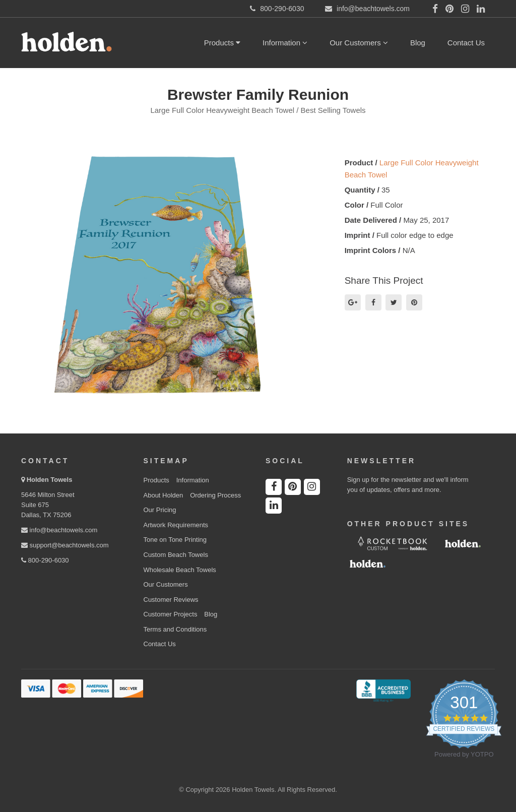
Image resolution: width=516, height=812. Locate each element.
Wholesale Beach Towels (180, 570)
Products (222, 43)
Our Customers (359, 43)
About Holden (164, 495)
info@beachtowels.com (59, 530)
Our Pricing (160, 510)
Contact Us (466, 43)
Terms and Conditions (175, 629)
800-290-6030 (45, 560)
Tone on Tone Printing (175, 540)
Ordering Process (215, 495)
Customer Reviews (171, 600)
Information (285, 43)
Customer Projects (171, 614)
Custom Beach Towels (176, 555)
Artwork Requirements (176, 525)
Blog (418, 43)
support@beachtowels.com (65, 545)
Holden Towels (50, 480)
